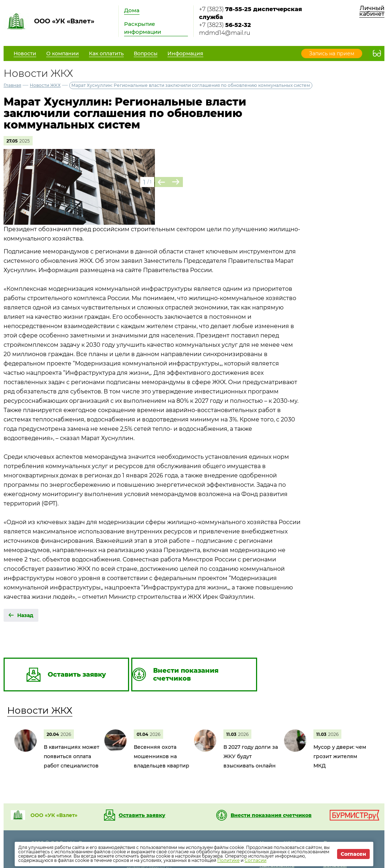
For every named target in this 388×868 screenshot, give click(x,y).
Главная (12, 85)
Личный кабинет (372, 11)
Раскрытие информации (143, 28)
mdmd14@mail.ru (225, 33)
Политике (228, 860)
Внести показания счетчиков (271, 815)
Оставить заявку (142, 815)
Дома (132, 10)
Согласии (255, 860)
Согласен (353, 854)
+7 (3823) (250, 13)
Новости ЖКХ (45, 85)
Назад (25, 615)
